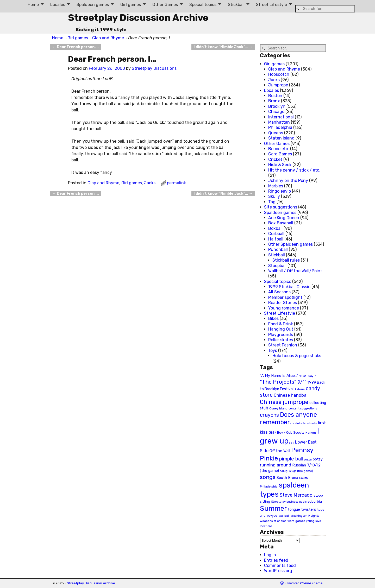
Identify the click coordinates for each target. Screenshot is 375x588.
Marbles (276, 186)
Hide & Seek (280, 165)
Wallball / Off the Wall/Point (295, 271)
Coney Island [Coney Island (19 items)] (278, 408)
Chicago (276, 112)
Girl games (131, 5)
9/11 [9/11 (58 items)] (302, 382)
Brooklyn (277, 106)
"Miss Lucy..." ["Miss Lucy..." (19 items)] (308, 376)
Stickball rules (286, 260)
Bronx (274, 101)
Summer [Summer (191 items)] (273, 508)
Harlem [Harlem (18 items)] (311, 433)
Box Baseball (281, 223)
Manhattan (279, 122)
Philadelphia (280, 127)
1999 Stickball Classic (289, 287)
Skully (274, 196)
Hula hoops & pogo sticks (297, 356)
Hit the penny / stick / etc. (294, 170)
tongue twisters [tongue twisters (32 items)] (302, 509)
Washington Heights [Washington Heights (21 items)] (305, 516)
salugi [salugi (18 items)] (284, 471)
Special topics (203, 5)
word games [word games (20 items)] (296, 521)
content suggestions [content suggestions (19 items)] (303, 408)
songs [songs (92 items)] (268, 477)
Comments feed (280, 565)
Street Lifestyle (271, 5)
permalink (176, 183)
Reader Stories (283, 303)
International (281, 117)
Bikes (273, 318)
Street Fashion (283, 345)
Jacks (150, 183)
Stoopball (277, 266)
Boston (275, 96)
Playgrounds (281, 335)
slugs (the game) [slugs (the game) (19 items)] (301, 471)
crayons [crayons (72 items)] (269, 415)
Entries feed (276, 560)
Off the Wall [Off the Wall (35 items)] (280, 451)
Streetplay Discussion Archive (138, 18)
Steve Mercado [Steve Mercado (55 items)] (296, 495)
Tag (272, 202)
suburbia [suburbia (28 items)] (315, 501)
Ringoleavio (280, 191)
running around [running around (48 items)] (276, 465)
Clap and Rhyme (108, 38)
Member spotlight (285, 297)
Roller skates (281, 340)
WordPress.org (278, 571)
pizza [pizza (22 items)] (308, 459)
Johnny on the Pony (288, 181)
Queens (276, 133)
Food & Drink (281, 324)
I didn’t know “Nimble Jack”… (223, 47)
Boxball (275, 228)
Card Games (280, 154)
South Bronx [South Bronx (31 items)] (287, 478)
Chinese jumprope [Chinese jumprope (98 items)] (284, 402)
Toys (273, 350)
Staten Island (281, 138)
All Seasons (279, 292)
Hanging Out (281, 329)
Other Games (165, 5)
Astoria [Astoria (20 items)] (300, 389)
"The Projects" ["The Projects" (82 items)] (278, 382)
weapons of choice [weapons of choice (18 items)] (273, 521)
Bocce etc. (279, 149)
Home (33, 5)
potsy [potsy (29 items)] (318, 459)
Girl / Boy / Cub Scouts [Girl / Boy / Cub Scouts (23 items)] (287, 432)
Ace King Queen (284, 218)
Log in (270, 555)
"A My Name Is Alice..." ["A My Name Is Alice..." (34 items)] (279, 376)
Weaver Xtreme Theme (305, 583)
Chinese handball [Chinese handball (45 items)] (291, 395)
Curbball (276, 234)
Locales (58, 5)
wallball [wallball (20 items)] (284, 516)
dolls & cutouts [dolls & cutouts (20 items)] (306, 423)
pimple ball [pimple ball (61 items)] (291, 459)
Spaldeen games (93, 5)
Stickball (236, 5)
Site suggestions (281, 207)
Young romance (284, 308)
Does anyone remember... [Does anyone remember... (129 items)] (288, 419)
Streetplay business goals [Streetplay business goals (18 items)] (289, 502)
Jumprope (278, 85)
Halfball (276, 239)
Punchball (278, 249)
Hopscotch (279, 74)
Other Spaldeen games (290, 244)
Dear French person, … (76, 47)
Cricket (275, 159)
